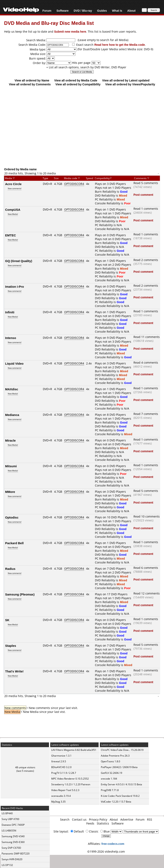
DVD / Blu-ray (83, 11)
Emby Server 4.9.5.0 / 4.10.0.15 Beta (121, 784)
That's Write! (14, 671)
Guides (102, 11)
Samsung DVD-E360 (13, 842)
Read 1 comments (146, 209)
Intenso (11, 338)
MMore (10, 492)
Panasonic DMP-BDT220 (16, 854)
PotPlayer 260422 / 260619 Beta (119, 767)
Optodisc (12, 517)
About (131, 11)
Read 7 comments (146, 414)
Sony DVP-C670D (11, 848)
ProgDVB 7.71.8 (110, 790)
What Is (117, 11)
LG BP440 (7, 813)
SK (7, 620)
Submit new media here (70, 31)
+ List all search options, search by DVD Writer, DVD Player (86, 67)
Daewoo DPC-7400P (13, 825)
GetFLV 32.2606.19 (112, 773)
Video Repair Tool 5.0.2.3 (65, 790)
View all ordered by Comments (30, 84)
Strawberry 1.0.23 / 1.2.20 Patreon (71, 784)
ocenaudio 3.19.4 (61, 796)
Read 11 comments (147, 337)
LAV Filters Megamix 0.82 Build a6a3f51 (74, 750)
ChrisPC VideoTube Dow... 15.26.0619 (122, 750)
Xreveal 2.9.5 (59, 761)
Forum (47, 11)
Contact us (79, 819)
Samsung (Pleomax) (20, 594)
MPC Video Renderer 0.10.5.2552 (70, 779)
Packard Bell (14, 543)
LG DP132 (7, 865)
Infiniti (10, 312)
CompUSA (13, 210)
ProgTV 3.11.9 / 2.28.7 (64, 773)
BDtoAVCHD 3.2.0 (61, 767)
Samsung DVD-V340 (13, 836)
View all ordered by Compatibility (78, 84)
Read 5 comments (146, 183)
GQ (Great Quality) (19, 261)
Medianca (12, 415)
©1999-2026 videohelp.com (106, 851)
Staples (11, 646)
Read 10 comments (147, 516)
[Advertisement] (82, 134)
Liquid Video (14, 363)
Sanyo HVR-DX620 (12, 859)
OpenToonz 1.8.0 (110, 761)
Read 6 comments (146, 568)
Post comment (143, 195)
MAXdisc (12, 389)
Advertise (127, 819)
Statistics (103, 823)
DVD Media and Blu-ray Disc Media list (49, 23)
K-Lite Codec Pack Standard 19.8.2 (120, 796)
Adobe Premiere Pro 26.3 (115, 756)
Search (65, 819)
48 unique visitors (25, 767)
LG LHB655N (9, 831)
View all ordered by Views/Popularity (130, 84)
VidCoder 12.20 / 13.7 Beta (116, 802)
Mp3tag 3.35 (58, 802)
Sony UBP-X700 (10, 819)
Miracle (10, 440)
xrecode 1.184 (109, 779)
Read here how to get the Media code (120, 45)
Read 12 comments (147, 593)
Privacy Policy (98, 819)
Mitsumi (11, 466)
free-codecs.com (113, 844)
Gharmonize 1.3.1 (61, 756)
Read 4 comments (146, 362)
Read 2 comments (146, 260)
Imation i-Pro (15, 286)
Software (62, 11)
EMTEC (11, 235)
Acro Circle (13, 184)
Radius (10, 569)
